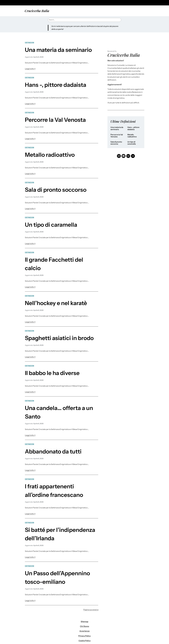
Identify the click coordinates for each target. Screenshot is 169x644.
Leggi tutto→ (30, 69)
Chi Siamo (84, 626)
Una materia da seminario (58, 50)
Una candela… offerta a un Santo (59, 412)
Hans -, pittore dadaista (56, 85)
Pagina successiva (91, 610)
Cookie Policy (85, 641)
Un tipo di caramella (51, 225)
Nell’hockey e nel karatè (56, 303)
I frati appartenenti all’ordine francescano (54, 491)
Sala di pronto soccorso (56, 190)
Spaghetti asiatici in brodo (59, 338)
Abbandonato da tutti (53, 451)
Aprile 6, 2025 (38, 57)
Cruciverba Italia (37, 11)
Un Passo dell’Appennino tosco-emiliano (57, 577)
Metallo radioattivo (50, 155)
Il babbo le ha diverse (52, 373)
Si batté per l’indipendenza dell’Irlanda (60, 534)
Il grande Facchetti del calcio (54, 264)
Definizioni (29, 43)
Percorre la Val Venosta (55, 120)
